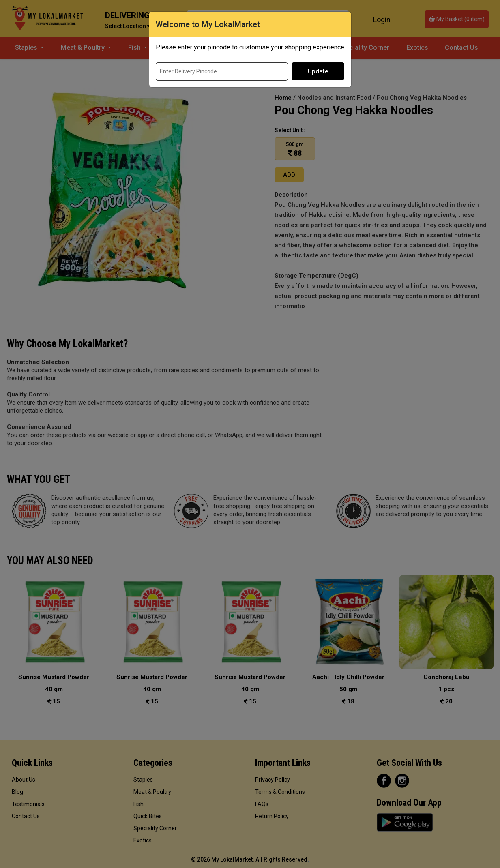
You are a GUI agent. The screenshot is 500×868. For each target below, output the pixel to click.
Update (318, 71)
